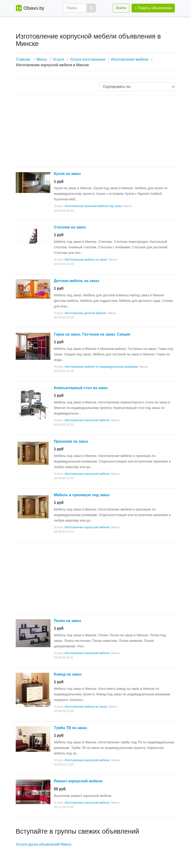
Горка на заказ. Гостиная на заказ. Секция (92, 334)
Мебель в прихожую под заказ (82, 495)
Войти (121, 8)
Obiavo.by (34, 8)
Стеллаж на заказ (70, 227)
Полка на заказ (67, 621)
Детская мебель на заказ (77, 281)
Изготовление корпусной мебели (87, 420)
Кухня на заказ (67, 174)
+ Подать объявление (153, 8)
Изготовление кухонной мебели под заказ (93, 206)
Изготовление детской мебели (85, 313)
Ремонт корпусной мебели (78, 781)
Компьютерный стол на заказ (81, 388)
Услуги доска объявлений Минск (43, 844)
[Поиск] (75, 8)
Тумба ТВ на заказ (70, 728)
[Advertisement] (95, 131)
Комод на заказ (68, 674)
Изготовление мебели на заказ (86, 260)
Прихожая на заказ (71, 441)
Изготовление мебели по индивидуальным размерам (101, 367)
